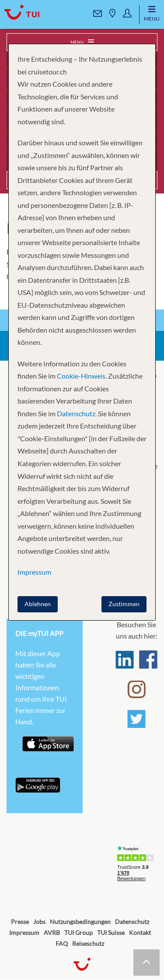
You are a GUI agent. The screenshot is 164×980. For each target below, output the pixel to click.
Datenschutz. (77, 413)
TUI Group (79, 933)
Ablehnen (38, 604)
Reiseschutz (88, 943)
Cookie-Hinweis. (81, 376)
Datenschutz (132, 922)
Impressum (24, 933)
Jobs (39, 922)
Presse (20, 922)
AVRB (52, 933)
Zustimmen (124, 604)
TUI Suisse (111, 933)
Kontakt (140, 933)
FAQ (62, 943)
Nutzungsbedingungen (80, 922)
